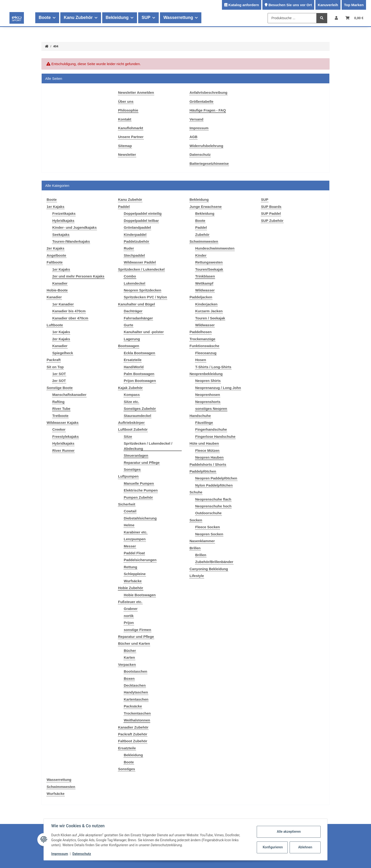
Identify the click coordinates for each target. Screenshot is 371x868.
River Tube (61, 409)
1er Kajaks (55, 207)
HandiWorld (134, 367)
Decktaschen (135, 685)
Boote (129, 762)
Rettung (130, 567)
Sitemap (125, 146)
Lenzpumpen (135, 539)
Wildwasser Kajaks (63, 423)
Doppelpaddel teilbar (141, 221)
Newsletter (127, 154)
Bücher (130, 651)
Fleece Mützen (207, 450)
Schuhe (196, 492)
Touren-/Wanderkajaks (71, 241)
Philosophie (128, 110)
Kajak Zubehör (130, 388)
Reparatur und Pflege (142, 463)
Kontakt (125, 119)
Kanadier (60, 283)
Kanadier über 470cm (70, 318)
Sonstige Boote (60, 388)
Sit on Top (55, 367)
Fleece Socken (208, 527)
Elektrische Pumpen (141, 490)
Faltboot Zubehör (133, 741)
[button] (336, 18)
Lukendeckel (135, 283)
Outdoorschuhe (208, 513)
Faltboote (55, 262)
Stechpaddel (134, 255)
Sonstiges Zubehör (140, 409)
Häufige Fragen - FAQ (208, 110)
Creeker (59, 429)
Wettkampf (204, 283)
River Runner (63, 450)
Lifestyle (197, 576)
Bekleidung (133, 755)
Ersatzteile (133, 360)
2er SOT (59, 381)
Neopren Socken (209, 534)
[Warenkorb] (354, 18)
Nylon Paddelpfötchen (214, 485)
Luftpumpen (128, 476)
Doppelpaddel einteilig (143, 213)
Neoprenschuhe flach (213, 499)
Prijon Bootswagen (140, 381)
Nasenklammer (202, 541)
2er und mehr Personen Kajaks (78, 276)
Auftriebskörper (131, 423)
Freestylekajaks (66, 436)
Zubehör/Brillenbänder (214, 562)
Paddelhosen (201, 332)
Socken (196, 520)
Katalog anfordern (244, 5)
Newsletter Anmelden (136, 92)
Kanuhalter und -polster (144, 332)
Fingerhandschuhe (211, 429)
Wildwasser (205, 290)
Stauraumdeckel (137, 416)
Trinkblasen (205, 276)
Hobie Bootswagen (140, 595)
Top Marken (354, 5)
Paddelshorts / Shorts (208, 464)
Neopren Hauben (209, 457)
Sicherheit (127, 504)
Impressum (199, 128)
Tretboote (60, 416)
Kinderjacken (206, 304)
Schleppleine (135, 574)
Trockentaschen (137, 713)
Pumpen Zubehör (138, 497)
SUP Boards (271, 207)
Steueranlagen (136, 455)
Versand (196, 119)
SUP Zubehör (272, 221)
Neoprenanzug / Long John (218, 388)
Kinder (201, 255)
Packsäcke (133, 706)
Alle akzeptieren (289, 832)
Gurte (128, 325)
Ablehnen (305, 847)
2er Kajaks (55, 248)
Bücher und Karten (134, 643)
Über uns (126, 101)
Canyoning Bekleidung (209, 569)
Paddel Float (134, 553)
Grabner (131, 609)
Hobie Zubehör (131, 588)
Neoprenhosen (208, 395)
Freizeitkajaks (64, 213)
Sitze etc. (131, 402)
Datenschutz (200, 154)
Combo (130, 276)
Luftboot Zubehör (133, 429)
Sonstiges (132, 469)
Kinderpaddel (135, 235)
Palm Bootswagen (139, 374)
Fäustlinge (204, 423)
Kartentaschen (136, 699)
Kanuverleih (328, 5)
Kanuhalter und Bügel (137, 304)
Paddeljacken (201, 297)
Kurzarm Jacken (209, 311)
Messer (130, 546)
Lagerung (132, 339)
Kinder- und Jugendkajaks (75, 227)
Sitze (128, 436)
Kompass (132, 395)
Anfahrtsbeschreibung (208, 92)
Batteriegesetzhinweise (209, 163)
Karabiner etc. (136, 532)
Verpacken (127, 664)
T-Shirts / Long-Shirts (213, 367)
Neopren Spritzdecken (142, 290)
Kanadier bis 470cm (69, 311)
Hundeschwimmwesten (215, 248)
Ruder (129, 248)
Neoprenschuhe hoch (213, 506)
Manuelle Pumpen (139, 483)
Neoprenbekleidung (206, 374)
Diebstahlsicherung (140, 518)
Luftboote (55, 325)
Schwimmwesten (204, 241)
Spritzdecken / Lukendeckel (141, 269)
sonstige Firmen (137, 630)
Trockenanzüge (202, 339)
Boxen (129, 678)
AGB (193, 137)
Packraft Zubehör (133, 734)
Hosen (201, 360)
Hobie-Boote (57, 290)
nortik (129, 616)
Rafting (58, 402)
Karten (129, 657)
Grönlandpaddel (137, 227)
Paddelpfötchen (203, 471)
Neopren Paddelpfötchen (216, 478)
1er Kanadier (63, 304)
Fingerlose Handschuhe (215, 436)
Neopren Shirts (208, 381)
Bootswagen (129, 346)
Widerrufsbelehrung (206, 146)
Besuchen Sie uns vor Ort (290, 5)
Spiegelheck (63, 353)
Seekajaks (61, 235)
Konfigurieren (273, 847)
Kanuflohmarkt (131, 128)
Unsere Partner (131, 137)
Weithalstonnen (137, 720)
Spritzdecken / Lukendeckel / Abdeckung (148, 446)
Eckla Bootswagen (139, 353)
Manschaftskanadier (69, 395)
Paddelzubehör (137, 241)
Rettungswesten (209, 262)
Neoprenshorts (208, 402)
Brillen (195, 548)
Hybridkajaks (63, 221)
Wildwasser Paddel (140, 262)
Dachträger (133, 311)
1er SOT (59, 374)
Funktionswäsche (204, 346)
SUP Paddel (271, 213)
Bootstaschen (135, 671)
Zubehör (202, 235)
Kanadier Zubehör (133, 727)
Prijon (129, 623)
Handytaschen (136, 692)
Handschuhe (200, 416)
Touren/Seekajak (209, 269)
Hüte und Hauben (204, 443)
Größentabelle (201, 101)
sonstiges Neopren (211, 409)
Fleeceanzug (206, 353)
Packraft (54, 360)
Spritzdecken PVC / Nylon (145, 297)
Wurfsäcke (133, 581)
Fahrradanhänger (138, 318)
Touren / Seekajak (210, 318)
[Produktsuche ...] (292, 18)
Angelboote (56, 255)
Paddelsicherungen (140, 560)
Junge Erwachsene (206, 207)
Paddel (124, 207)
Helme (129, 525)
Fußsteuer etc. (130, 602)
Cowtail (130, 511)
